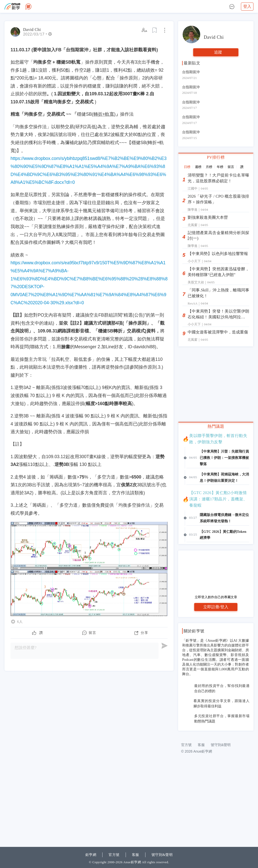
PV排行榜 (216, 157)
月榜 (209, 167)
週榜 (198, 167)
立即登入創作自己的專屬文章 (216, 597)
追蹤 (218, 52)
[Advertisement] (216, 768)
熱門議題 (216, 426)
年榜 (220, 167)
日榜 (187, 167)
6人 (20, 622)
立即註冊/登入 (216, 607)
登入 (247, 6)
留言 (231, 167)
